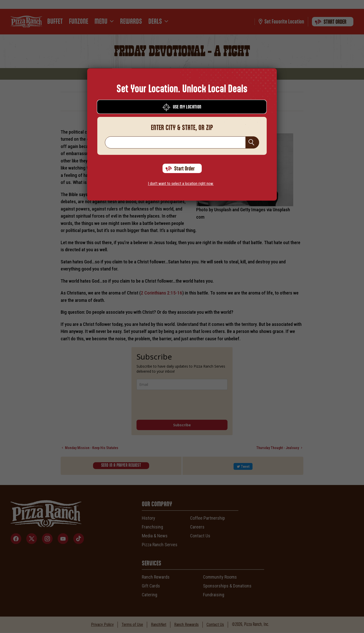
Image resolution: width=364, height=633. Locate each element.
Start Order (180, 169)
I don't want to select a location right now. (181, 184)
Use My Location (182, 107)
